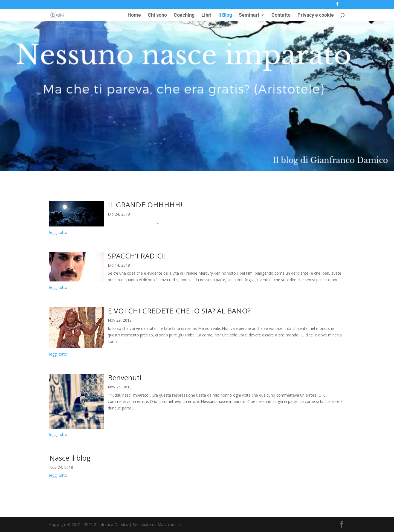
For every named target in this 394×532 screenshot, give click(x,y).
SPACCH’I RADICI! (137, 256)
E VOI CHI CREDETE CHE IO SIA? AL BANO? (179, 311)
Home (134, 15)
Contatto (281, 15)
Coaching (184, 15)
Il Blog (225, 15)
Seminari (249, 15)
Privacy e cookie (316, 15)
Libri (206, 15)
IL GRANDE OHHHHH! (145, 205)
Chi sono (157, 15)
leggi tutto (58, 232)
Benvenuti (124, 377)
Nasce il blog (70, 458)
